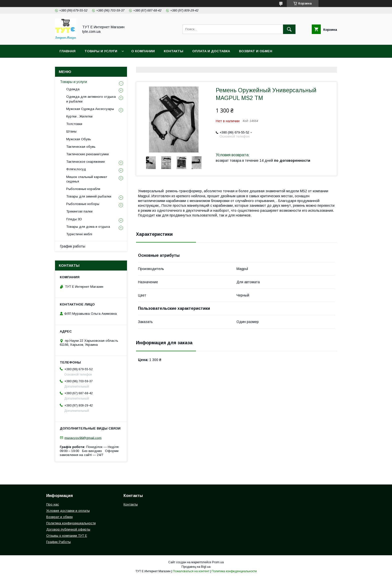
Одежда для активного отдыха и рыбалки (91, 99)
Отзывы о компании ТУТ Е (67, 536)
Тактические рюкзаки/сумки (87, 154)
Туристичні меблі (79, 234)
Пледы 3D (74, 219)
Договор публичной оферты (68, 529)
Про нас (53, 504)
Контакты (173, 51)
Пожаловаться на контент (191, 571)
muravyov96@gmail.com (83, 438)
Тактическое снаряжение (85, 162)
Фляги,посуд (76, 169)
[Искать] (289, 29)
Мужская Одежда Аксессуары (90, 109)
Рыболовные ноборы (83, 204)
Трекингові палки (79, 211)
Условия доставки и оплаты (68, 511)
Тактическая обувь (81, 147)
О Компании (143, 51)
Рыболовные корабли (83, 189)
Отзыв (214, 64)
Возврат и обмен (256, 51)
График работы (73, 246)
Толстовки (74, 124)
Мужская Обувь (79, 139)
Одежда (73, 89)
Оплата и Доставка (211, 51)
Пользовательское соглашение (166, 64)
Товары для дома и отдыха (88, 227)
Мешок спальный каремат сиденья (87, 179)
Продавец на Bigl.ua (196, 567)
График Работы (58, 542)
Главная (67, 51)
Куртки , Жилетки (79, 116)
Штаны (71, 131)
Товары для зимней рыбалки (89, 196)
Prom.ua (218, 562)
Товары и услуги (101, 51)
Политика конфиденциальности (92, 64)
